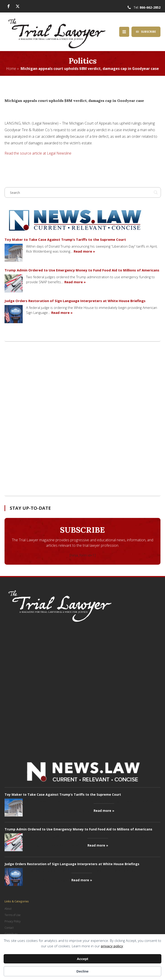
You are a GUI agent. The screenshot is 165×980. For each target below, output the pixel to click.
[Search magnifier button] (156, 192)
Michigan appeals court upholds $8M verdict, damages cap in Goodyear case (90, 69)
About (8, 909)
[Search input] (81, 192)
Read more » (84, 251)
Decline (82, 971)
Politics (83, 61)
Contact (9, 928)
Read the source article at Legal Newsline (38, 153)
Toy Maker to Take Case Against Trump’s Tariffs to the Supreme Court (65, 239)
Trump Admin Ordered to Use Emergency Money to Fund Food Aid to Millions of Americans (82, 270)
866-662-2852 (150, 7)
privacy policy (112, 946)
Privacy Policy (13, 921)
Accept (82, 959)
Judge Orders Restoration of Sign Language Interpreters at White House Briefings (75, 301)
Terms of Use (13, 915)
